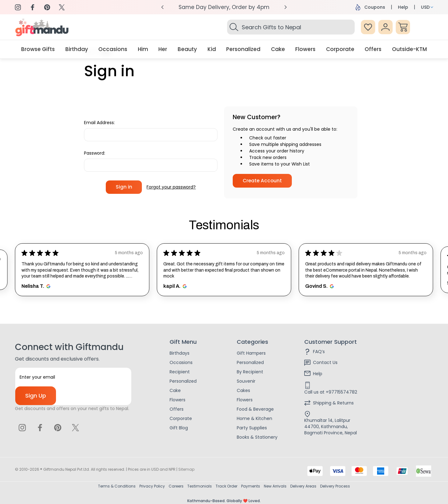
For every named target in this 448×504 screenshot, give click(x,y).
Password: (95, 153)
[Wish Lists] (368, 27)
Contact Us (325, 362)
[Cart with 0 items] (403, 27)
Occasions (181, 362)
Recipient (180, 372)
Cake (175, 390)
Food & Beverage (255, 409)
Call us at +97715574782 (331, 392)
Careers (176, 486)
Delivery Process (335, 486)
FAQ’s (319, 352)
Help (403, 7)
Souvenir (246, 381)
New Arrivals (275, 486)
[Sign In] (385, 27)
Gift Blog (179, 428)
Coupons (370, 7)
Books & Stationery (257, 437)
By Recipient (250, 372)
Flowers (177, 400)
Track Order (226, 486)
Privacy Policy (152, 486)
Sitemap (186, 469)
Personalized (183, 381)
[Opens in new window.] (47, 286)
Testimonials (200, 486)
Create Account (262, 181)
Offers (177, 409)
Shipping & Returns (333, 403)
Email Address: (99, 123)
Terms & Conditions (117, 486)
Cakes (243, 390)
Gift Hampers (251, 353)
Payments (251, 486)
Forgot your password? (171, 187)
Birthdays (180, 353)
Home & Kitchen (254, 418)
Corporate (181, 418)
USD (427, 7)
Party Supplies (252, 428)
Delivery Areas (303, 486)
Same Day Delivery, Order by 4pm (224, 7)
